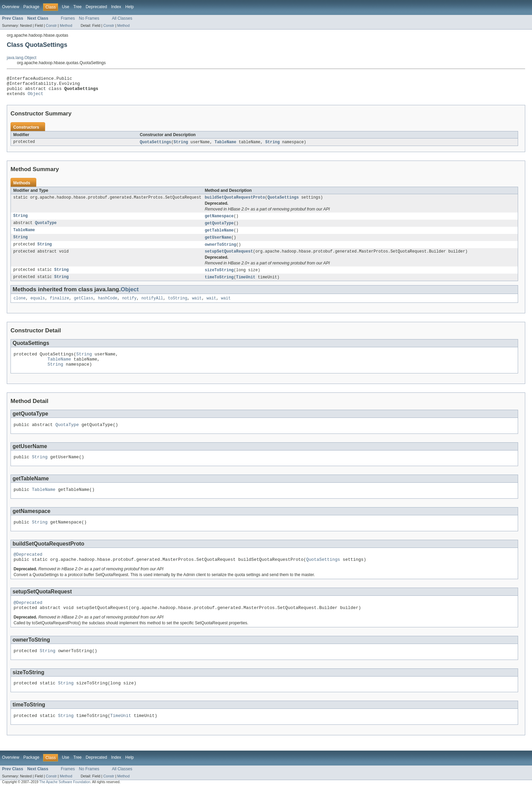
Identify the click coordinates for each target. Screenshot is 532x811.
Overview (11, 7)
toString (178, 307)
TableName (225, 146)
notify (129, 307)
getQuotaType (219, 229)
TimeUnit (246, 285)
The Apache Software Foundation (65, 805)
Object (36, 97)
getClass (84, 307)
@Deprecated (28, 571)
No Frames (89, 18)
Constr (51, 25)
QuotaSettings (155, 146)
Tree (78, 7)
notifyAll (152, 307)
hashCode (108, 307)
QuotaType (46, 229)
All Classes (122, 18)
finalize (60, 307)
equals (38, 307)
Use (65, 7)
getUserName (218, 244)
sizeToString (219, 278)
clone (20, 307)
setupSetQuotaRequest (229, 259)
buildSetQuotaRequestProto (235, 202)
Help (129, 7)
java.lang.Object (22, 58)
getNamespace (219, 221)
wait (197, 307)
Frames (68, 18)
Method (66, 25)
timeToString (219, 285)
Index (116, 7)
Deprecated (97, 7)
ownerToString (220, 251)
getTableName (219, 236)
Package (31, 7)
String (181, 146)
